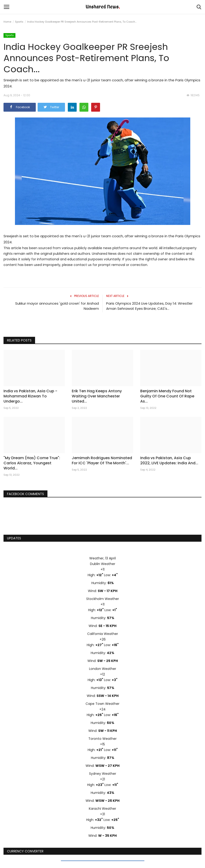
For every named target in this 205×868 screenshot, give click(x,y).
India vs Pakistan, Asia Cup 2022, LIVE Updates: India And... (169, 461)
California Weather (103, 634)
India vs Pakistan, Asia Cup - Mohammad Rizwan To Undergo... (30, 396)
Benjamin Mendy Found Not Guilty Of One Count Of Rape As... (167, 396)
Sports (19, 22)
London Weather (103, 669)
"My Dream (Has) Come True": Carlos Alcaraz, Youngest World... (32, 463)
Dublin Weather (103, 564)
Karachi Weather (102, 809)
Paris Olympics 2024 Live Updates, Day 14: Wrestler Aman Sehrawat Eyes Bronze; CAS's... (149, 306)
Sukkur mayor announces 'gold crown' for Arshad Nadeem (57, 306)
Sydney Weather (103, 774)
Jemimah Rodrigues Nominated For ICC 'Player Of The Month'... (102, 461)
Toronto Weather (102, 739)
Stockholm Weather (103, 599)
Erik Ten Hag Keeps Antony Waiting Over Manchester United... (97, 396)
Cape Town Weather (102, 704)
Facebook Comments (25, 494)
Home (7, 22)
